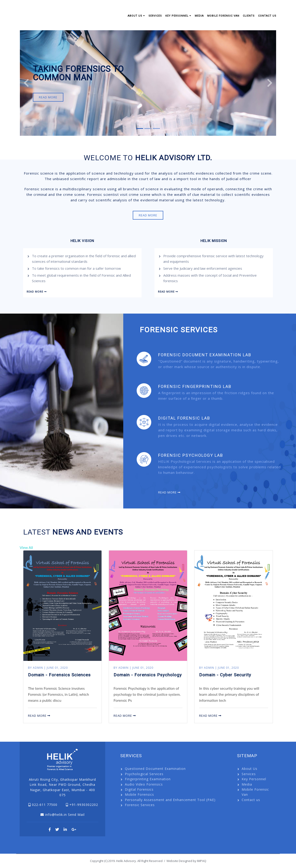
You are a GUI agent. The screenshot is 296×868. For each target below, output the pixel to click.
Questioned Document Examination (155, 769)
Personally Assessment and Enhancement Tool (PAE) (170, 800)
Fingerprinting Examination (148, 779)
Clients (249, 16)
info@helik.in (56, 815)
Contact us (267, 16)
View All (26, 547)
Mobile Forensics (139, 794)
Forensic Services (140, 805)
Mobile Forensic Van (223, 16)
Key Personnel (178, 16)
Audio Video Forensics (144, 784)
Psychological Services (144, 774)
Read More (48, 97)
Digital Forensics (139, 789)
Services (155, 16)
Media (199, 16)
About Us (136, 16)
